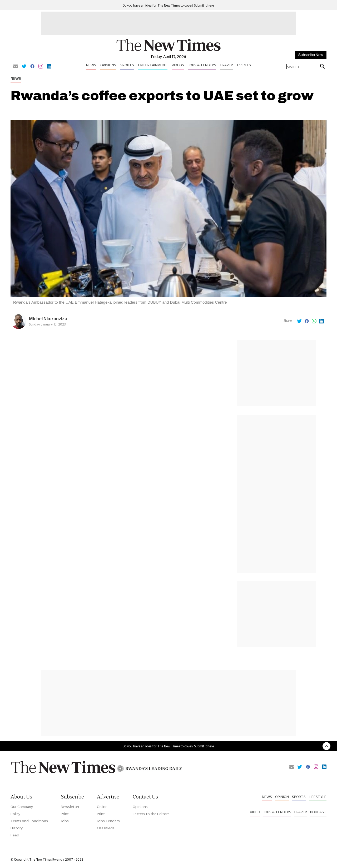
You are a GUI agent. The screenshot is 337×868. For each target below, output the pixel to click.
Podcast (318, 812)
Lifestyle (318, 797)
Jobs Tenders (108, 821)
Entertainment (153, 65)
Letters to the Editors (151, 814)
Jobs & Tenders (202, 65)
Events (244, 65)
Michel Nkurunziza (48, 319)
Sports (127, 65)
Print (65, 814)
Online (102, 807)
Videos (178, 65)
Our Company (22, 807)
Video (255, 812)
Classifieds (106, 828)
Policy (15, 814)
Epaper (227, 65)
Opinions (108, 65)
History (17, 828)
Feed (15, 835)
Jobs (65, 821)
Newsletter (70, 807)
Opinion (282, 797)
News (91, 65)
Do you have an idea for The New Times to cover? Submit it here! (169, 5)
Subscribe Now (311, 55)
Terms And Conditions (29, 821)
